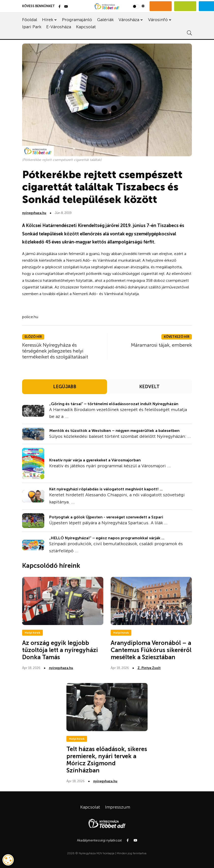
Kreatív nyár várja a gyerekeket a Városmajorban (95, 460)
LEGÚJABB (65, 387)
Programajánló (77, 20)
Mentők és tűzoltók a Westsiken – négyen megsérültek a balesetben (114, 431)
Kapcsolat (86, 27)
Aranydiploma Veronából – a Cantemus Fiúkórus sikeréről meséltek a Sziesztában (151, 650)
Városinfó (158, 20)
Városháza (129, 20)
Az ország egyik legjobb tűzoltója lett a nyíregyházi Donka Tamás (60, 650)
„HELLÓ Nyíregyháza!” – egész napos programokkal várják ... (107, 538)
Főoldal (30, 20)
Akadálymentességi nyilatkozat (99, 840)
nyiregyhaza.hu (34, 213)
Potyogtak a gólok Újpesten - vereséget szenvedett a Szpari (106, 517)
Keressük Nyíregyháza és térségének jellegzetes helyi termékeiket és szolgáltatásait (55, 351)
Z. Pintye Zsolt (149, 668)
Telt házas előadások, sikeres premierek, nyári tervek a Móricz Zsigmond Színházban (107, 760)
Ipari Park (32, 27)
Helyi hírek (32, 633)
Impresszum (118, 807)
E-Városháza (59, 27)
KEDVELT (149, 387)
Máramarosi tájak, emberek (161, 345)
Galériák (105, 20)
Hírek (48, 20)
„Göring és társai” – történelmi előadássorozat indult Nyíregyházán (114, 404)
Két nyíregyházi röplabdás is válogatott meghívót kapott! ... (106, 489)
